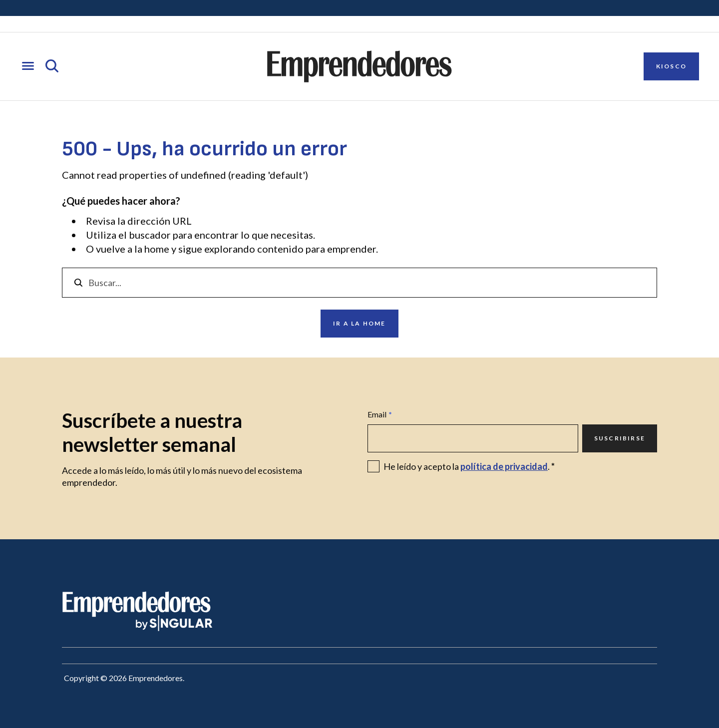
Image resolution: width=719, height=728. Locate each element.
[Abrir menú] (28, 67)
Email (380, 414)
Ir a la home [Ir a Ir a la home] (359, 323)
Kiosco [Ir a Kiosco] (671, 66)
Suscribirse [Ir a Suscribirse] (620, 438)
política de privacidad (504, 466)
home (157, 249)
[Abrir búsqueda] (52, 67)
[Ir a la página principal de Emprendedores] (359, 66)
